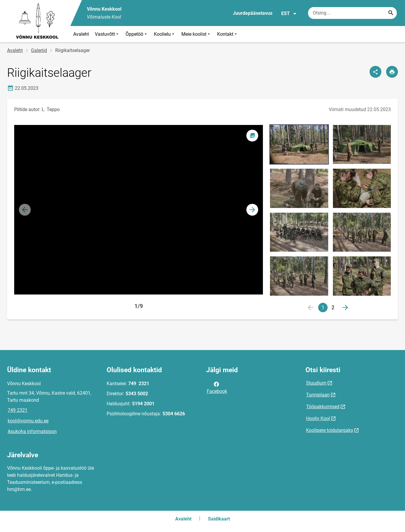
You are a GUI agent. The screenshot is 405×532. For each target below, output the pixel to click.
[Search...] (391, 13)
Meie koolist (196, 34)
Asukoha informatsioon (32, 431)
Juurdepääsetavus (253, 13)
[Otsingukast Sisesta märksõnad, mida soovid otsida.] (352, 13)
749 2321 (18, 410)
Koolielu (165, 34)
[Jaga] (375, 72)
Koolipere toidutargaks (330, 430)
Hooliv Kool (318, 418)
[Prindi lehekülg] (392, 72)
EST (289, 14)
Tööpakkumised (323, 407)
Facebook (217, 387)
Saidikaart (219, 519)
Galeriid (39, 50)
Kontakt (228, 34)
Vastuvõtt (107, 34)
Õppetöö (137, 34)
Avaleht (81, 34)
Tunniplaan (318, 395)
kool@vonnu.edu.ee (28, 421)
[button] (252, 210)
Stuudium (316, 383)
